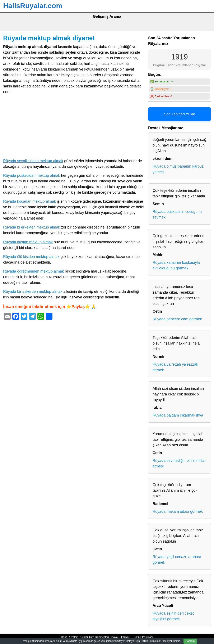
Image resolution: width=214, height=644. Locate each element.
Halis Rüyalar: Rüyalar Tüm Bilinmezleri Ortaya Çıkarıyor (95, 637)
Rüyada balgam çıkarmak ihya (178, 415)
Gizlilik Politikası (143, 637)
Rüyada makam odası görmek (178, 511)
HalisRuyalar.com (33, 6)
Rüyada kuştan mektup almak (28, 242)
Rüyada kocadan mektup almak (29, 201)
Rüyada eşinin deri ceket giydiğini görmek (173, 616)
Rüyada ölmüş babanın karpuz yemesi (178, 169)
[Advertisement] (74, 127)
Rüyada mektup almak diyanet (49, 38)
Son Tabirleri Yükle (179, 114)
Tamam (190, 641)
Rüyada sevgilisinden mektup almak (33, 161)
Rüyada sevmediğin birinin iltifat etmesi (179, 463)
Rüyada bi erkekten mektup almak (32, 227)
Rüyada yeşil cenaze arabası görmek (177, 560)
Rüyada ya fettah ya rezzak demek (175, 367)
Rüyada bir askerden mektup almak (33, 292)
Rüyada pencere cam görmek (177, 319)
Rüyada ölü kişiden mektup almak (31, 257)
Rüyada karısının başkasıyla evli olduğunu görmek (176, 265)
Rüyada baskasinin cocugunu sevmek (177, 214)
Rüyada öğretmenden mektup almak (33, 271)
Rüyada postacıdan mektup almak (32, 176)
